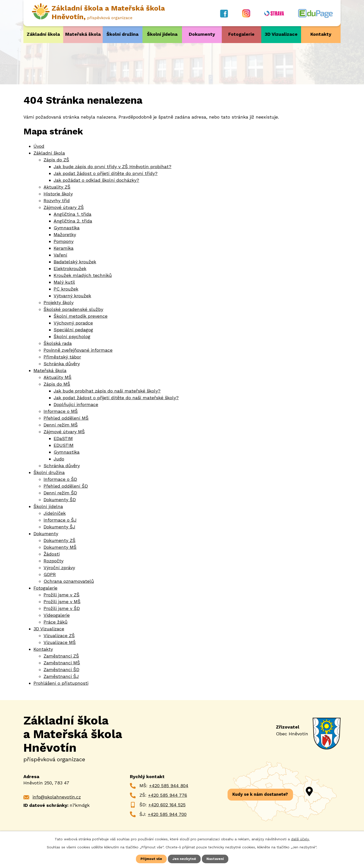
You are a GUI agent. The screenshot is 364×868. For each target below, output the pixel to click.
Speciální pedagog (73, 329)
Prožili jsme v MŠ (62, 601)
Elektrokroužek (70, 268)
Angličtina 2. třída (73, 221)
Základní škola (43, 34)
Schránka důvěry (62, 363)
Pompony (64, 241)
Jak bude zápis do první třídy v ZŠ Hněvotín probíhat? (113, 166)
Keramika (64, 248)
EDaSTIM (63, 438)
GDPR (50, 574)
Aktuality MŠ (58, 377)
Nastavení (216, 859)
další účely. (300, 839)
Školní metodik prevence (81, 316)
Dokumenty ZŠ (60, 540)
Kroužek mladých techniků (83, 275)
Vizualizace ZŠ (59, 635)
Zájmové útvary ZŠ (64, 207)
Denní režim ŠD (60, 493)
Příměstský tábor (62, 357)
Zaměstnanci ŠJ (61, 676)
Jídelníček (55, 513)
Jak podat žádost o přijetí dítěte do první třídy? (106, 173)
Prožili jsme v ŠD (62, 608)
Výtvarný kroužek (72, 295)
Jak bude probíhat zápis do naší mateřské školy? (107, 391)
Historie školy (58, 193)
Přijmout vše (151, 859)
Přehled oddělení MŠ (66, 418)
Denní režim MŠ (61, 425)
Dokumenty (202, 34)
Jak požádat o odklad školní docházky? (96, 180)
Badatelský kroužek (75, 261)
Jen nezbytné (185, 859)
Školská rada (58, 343)
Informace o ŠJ (60, 520)
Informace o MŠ (61, 411)
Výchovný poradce (73, 323)
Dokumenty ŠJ (59, 527)
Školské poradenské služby (73, 309)
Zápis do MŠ (57, 384)
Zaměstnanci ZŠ (61, 656)
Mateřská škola (83, 34)
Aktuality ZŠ (57, 187)
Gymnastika (67, 227)
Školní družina (122, 34)
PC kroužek (66, 289)
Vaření (60, 255)
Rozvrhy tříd (57, 200)
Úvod (39, 146)
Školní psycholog (72, 336)
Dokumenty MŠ (60, 547)
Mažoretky (65, 234)
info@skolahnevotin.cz (57, 797)
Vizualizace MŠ (60, 642)
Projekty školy (59, 302)
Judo (59, 459)
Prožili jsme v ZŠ (62, 594)
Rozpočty (53, 560)
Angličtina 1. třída (72, 214)
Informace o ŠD (60, 479)
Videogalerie (57, 615)
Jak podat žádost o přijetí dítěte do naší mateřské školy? (116, 397)
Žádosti (52, 554)
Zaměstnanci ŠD (61, 669)
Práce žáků (56, 622)
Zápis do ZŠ (56, 159)
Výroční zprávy (59, 567)
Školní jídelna (162, 34)
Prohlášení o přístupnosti (61, 683)
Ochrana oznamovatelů (69, 581)
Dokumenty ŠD (60, 499)
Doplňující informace (76, 404)
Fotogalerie (241, 34)
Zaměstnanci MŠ (62, 662)
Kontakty (321, 34)
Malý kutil (64, 282)
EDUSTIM (64, 445)
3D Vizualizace (281, 34)
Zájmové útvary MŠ (64, 431)
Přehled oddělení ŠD (66, 486)
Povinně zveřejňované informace (78, 350)
